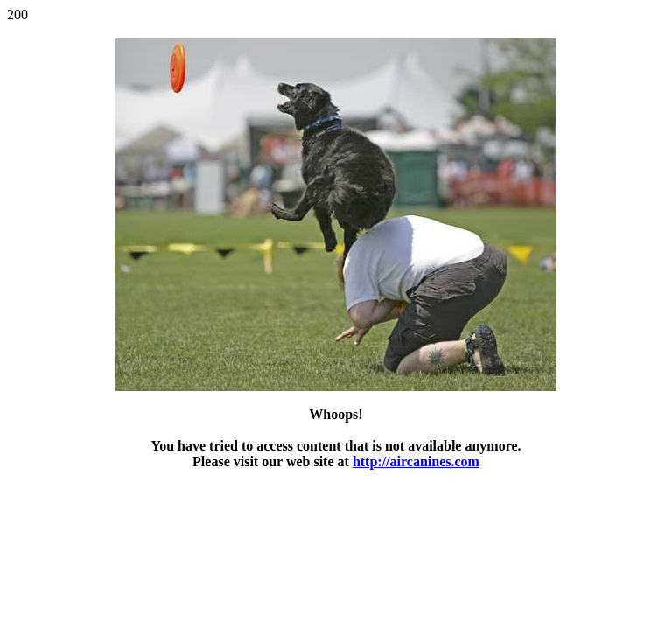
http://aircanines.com (416, 462)
